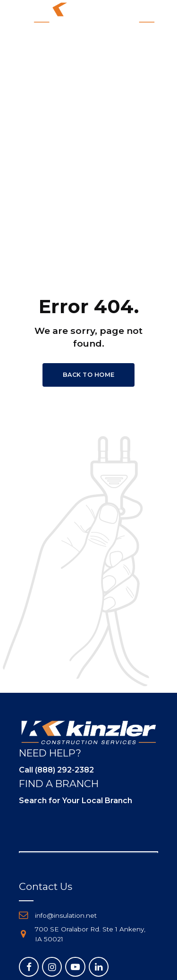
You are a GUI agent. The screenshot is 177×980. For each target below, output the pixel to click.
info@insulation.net (66, 915)
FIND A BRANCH (59, 784)
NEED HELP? (50, 753)
